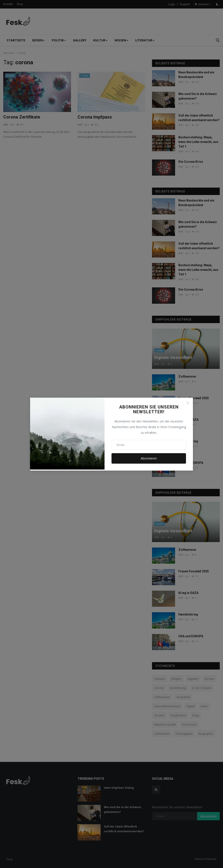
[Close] (188, 403)
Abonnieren (149, 458)
